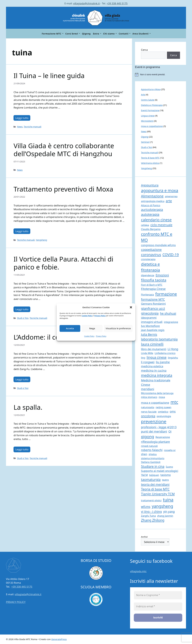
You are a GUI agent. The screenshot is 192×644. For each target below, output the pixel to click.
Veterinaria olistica (150, 163)
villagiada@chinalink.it (87, 3)
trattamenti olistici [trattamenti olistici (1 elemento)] (151, 500)
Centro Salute (148, 100)
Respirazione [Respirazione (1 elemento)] (163, 437)
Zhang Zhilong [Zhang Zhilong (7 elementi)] (153, 520)
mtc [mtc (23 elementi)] (174, 402)
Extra (97, 34)
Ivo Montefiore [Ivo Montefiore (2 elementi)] (150, 326)
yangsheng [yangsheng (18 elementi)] (162, 506)
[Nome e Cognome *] (158, 595)
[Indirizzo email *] (158, 607)
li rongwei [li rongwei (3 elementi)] (148, 362)
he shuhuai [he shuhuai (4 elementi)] (168, 313)
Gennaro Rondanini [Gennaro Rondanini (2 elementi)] (153, 304)
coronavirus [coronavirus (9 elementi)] (151, 255)
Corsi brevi (73, 34)
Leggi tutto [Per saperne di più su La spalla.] (22, 449)
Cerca (144, 50)
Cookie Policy (87, 316)
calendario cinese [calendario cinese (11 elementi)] (156, 220)
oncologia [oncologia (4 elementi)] (148, 416)
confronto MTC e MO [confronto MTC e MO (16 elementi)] (157, 237)
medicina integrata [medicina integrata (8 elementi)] (157, 375)
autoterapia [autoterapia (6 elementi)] (150, 214)
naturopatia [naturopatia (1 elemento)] (148, 407)
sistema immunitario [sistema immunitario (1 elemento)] (153, 458)
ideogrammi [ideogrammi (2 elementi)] (149, 318)
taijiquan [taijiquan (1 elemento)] (154, 475)
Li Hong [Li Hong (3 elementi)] (173, 349)
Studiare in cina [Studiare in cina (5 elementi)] (153, 466)
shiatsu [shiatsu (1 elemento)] (153, 454)
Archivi (144, 537)
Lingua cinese (148, 116)
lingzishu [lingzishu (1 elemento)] (173, 358)
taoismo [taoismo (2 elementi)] (166, 475)
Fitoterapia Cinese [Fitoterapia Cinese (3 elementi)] (153, 289)
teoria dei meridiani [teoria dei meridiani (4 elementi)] (155, 484)
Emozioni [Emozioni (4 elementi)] (162, 275)
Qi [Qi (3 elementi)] (170, 431)
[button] (131, 307)
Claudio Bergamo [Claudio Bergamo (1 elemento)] (151, 229)
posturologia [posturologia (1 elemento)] (164, 416)
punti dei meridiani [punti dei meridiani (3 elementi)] (154, 431)
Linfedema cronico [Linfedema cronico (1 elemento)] (165, 353)
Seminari (145, 142)
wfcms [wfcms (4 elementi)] (146, 506)
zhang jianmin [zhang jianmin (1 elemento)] (165, 516)
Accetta (70, 328)
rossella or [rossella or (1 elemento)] (170, 450)
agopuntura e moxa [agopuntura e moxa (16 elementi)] (160, 190)
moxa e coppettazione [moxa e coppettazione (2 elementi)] (155, 403)
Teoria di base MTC (150, 158)
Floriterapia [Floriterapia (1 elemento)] (147, 295)
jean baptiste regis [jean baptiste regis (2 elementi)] (153, 330)
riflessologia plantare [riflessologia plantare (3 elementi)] (155, 442)
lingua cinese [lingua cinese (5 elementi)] (157, 357)
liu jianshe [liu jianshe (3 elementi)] (163, 362)
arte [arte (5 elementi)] (169, 201)
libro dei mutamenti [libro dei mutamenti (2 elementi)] (154, 349)
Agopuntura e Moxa (151, 89)
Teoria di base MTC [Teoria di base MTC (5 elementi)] (155, 489)
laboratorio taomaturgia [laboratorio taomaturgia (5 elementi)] (159, 339)
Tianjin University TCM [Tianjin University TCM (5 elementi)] (158, 494)
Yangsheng (41, 240)
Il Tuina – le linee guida (49, 76)
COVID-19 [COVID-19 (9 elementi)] (171, 255)
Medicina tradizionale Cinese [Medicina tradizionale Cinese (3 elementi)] (156, 382)
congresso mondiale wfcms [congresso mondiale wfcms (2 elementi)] (158, 245)
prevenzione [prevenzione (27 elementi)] (154, 421)
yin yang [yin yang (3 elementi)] (169, 512)
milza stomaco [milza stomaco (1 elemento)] (149, 397)
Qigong (86, 34)
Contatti (125, 34)
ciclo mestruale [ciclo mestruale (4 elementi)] (161, 225)
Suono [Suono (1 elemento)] (169, 467)
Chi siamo (110, 34)
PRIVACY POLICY (16, 602)
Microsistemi (147, 121)
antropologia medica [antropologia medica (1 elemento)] (153, 201)
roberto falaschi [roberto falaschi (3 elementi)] (152, 450)
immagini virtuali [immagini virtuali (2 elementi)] (152, 322)
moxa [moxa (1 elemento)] (162, 397)
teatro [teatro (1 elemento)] (165, 480)
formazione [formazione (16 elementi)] (166, 294)
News (20, 127)
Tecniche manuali (32, 127)
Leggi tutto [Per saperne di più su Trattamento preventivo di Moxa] (22, 231)
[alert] (160, 75)
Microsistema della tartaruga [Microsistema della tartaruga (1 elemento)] (157, 393)
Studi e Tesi (23, 318)
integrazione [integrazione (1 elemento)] (171, 322)
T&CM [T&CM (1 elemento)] (144, 475)
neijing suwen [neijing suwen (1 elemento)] (163, 407)
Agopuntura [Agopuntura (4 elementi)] (150, 185)
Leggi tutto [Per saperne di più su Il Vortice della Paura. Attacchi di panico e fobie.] (22, 309)
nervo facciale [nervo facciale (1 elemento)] (149, 412)
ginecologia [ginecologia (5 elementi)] (150, 313)
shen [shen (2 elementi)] (144, 454)
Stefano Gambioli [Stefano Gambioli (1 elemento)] (151, 462)
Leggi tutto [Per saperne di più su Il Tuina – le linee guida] (22, 118)
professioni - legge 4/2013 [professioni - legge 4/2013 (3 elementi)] (159, 427)
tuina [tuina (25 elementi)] (168, 500)
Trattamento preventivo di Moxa (63, 189)
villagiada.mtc (138, 571)
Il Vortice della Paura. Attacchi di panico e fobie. (63, 263)
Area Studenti (142, 34)
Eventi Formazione (150, 110)
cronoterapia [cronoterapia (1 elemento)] (148, 259)
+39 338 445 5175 (117, 3)
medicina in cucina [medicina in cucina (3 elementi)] (154, 371)
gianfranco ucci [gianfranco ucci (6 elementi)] (153, 308)
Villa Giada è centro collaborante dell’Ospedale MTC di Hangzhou (64, 150)
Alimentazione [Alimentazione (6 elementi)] (152, 196)
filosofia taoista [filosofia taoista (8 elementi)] (154, 280)
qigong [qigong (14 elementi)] (148, 437)
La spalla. (28, 407)
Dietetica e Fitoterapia (152, 105)
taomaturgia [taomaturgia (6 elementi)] (151, 479)
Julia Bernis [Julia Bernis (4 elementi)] (149, 334)
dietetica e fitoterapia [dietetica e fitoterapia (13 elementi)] (150, 267)
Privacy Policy (100, 316)
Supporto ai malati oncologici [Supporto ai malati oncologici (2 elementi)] (160, 471)
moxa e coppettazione (152, 126)
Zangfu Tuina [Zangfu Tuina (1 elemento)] (148, 516)
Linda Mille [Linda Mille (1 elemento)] (147, 353)
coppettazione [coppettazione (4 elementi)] (151, 249)
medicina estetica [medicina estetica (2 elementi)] (152, 366)
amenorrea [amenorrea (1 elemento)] (171, 196)
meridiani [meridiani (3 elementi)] (148, 389)
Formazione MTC (53, 34)
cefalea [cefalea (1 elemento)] (145, 225)
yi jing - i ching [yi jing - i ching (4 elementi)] (151, 511)
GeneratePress (59, 639)
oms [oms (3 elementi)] (173, 411)
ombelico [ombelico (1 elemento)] (163, 412)
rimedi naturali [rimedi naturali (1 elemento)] (149, 446)
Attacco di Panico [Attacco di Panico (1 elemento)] (151, 205)
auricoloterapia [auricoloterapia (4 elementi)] (152, 209)
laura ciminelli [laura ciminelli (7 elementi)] (152, 344)
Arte (143, 95)
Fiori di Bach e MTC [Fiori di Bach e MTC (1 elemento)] (152, 285)
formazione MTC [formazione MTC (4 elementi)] (153, 299)
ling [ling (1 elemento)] (143, 358)
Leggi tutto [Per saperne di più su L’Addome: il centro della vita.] (22, 379)
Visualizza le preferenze (118, 328)
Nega (92, 328)
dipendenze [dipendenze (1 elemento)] (148, 275)
